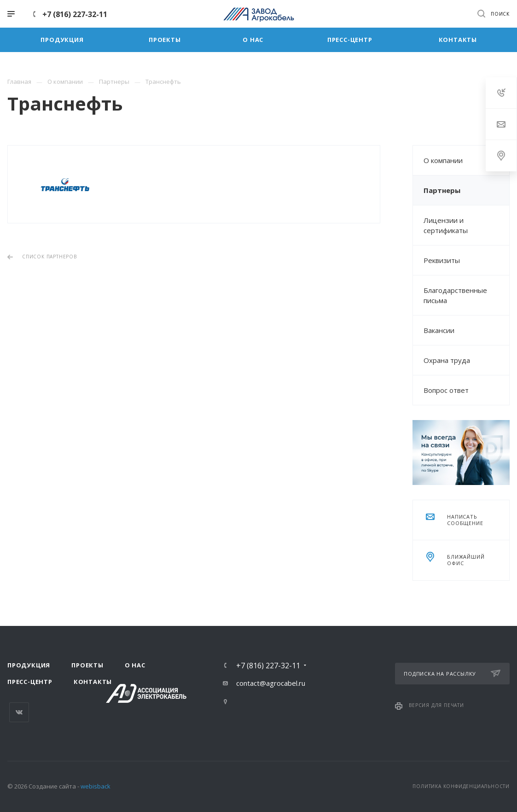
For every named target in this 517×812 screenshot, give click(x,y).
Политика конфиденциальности (461, 786)
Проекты (87, 665)
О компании (443, 160)
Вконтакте (19, 712)
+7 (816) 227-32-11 (75, 14)
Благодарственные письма (455, 295)
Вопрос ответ (446, 390)
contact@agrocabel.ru (271, 683)
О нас (135, 665)
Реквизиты (442, 260)
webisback (96, 786)
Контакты (93, 682)
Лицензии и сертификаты (446, 225)
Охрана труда (447, 360)
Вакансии (439, 330)
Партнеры (442, 190)
